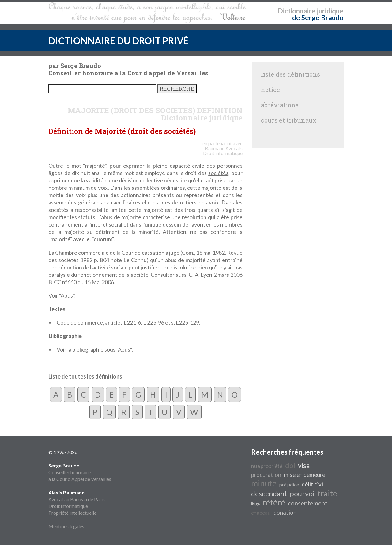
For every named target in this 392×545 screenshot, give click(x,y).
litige (255, 504)
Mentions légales (66, 526)
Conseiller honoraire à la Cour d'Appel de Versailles (80, 472)
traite (327, 493)
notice (270, 90)
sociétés (218, 173)
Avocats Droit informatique (223, 151)
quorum (103, 239)
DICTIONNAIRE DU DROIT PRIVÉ (119, 40)
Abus (67, 295)
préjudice (289, 484)
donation (285, 513)
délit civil (313, 484)
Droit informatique (68, 506)
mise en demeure (305, 475)
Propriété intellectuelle (72, 513)
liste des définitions (290, 74)
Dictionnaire (297, 11)
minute (264, 483)
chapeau (261, 513)
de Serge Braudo (318, 18)
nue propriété (267, 466)
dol (290, 465)
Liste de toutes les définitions (85, 376)
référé (274, 502)
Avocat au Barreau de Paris (77, 499)
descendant (269, 494)
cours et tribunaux (289, 120)
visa (304, 465)
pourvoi (302, 493)
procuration (266, 475)
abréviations (280, 105)
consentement (308, 503)
